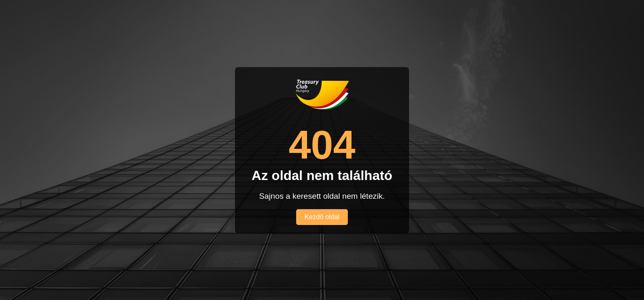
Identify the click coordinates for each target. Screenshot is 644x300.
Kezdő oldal (322, 217)
